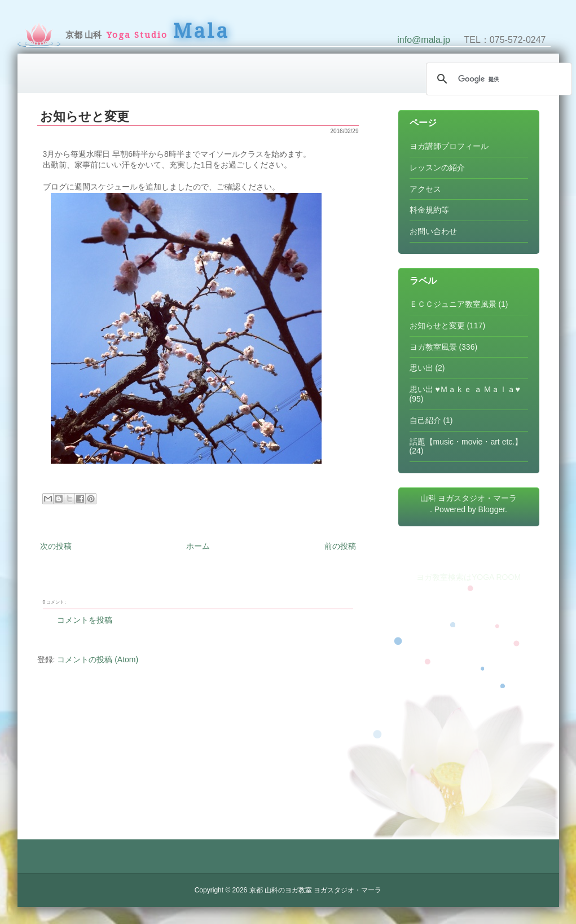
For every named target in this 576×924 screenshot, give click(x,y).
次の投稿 (56, 546)
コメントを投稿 (85, 620)
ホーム (198, 546)
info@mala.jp (424, 40)
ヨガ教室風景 (433, 347)
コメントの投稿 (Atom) (98, 659)
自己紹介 (425, 420)
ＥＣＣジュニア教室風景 (453, 304)
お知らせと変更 (85, 116)
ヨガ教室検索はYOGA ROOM (469, 577)
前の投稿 (340, 546)
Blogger (492, 509)
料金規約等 (429, 210)
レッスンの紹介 (437, 168)
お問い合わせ (433, 231)
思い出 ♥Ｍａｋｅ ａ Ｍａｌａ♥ (465, 389)
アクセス (425, 189)
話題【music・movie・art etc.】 (466, 442)
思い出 (421, 368)
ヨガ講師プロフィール (449, 146)
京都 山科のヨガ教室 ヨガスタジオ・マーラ (316, 890)
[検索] (497, 79)
